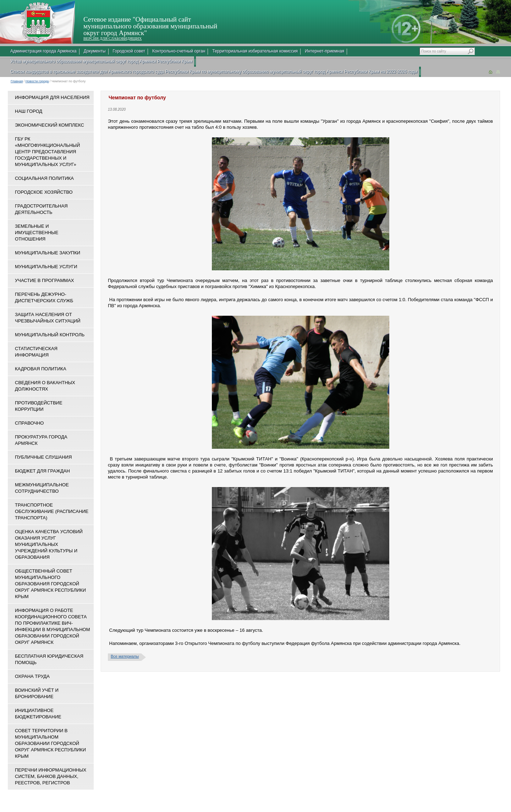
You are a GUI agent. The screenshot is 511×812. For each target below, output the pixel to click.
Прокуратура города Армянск (41, 440)
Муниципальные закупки (48, 253)
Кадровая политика (41, 369)
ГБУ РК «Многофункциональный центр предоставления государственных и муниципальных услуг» (47, 152)
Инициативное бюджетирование (38, 714)
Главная (17, 81)
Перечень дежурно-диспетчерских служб (44, 297)
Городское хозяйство (44, 192)
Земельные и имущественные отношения (37, 233)
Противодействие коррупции (39, 406)
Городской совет (129, 51)
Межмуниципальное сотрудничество (42, 488)
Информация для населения (52, 97)
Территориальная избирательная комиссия (255, 51)
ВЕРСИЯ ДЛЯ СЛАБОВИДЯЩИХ (112, 38)
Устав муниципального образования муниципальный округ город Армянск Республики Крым (101, 61)
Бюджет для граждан (42, 471)
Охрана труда (32, 676)
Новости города (37, 81)
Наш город (29, 111)
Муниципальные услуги (46, 267)
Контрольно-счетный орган (179, 51)
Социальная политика (44, 178)
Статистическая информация (36, 352)
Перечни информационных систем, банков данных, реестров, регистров (51, 776)
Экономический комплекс (50, 125)
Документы (95, 51)
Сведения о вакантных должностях (45, 386)
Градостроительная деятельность (41, 209)
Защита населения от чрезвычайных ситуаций (48, 318)
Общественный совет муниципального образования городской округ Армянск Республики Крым (50, 584)
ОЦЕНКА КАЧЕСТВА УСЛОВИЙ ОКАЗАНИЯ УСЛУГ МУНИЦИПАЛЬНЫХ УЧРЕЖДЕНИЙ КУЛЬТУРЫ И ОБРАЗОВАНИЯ (49, 544)
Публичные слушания (43, 457)
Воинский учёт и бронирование (37, 693)
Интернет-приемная (325, 51)
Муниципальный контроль (50, 335)
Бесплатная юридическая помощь (49, 659)
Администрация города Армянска (43, 51)
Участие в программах (44, 280)
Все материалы (125, 656)
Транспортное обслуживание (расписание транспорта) (52, 511)
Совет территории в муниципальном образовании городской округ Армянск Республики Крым (50, 743)
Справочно (29, 423)
